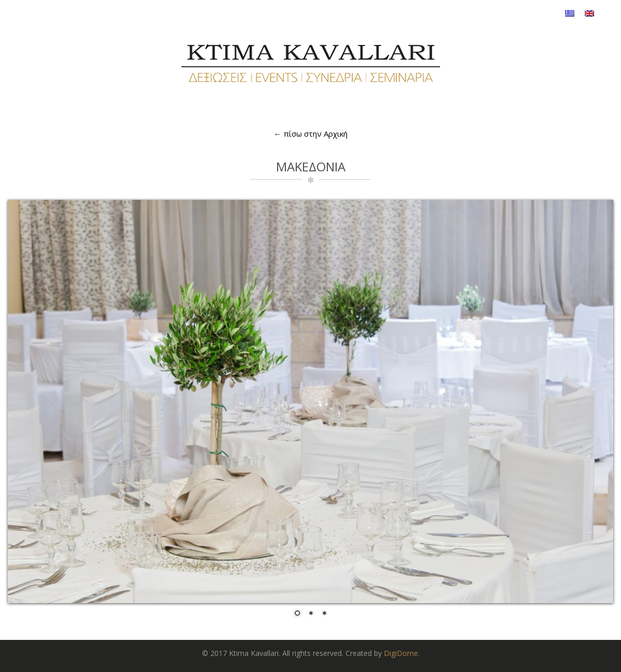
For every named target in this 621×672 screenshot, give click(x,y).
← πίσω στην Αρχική (311, 134)
